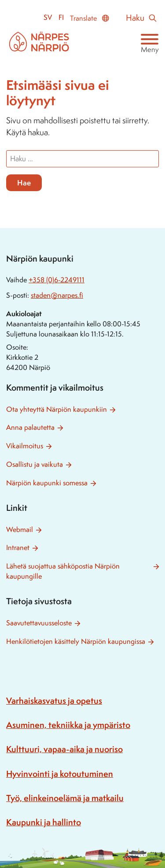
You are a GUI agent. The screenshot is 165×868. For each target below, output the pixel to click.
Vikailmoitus (25, 446)
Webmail (20, 530)
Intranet (18, 548)
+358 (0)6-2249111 (57, 280)
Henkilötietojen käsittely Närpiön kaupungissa (76, 641)
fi (61, 17)
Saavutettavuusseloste (39, 623)
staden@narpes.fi (57, 295)
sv (48, 17)
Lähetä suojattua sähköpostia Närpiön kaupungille (63, 571)
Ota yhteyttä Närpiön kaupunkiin (57, 409)
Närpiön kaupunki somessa (47, 483)
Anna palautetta (30, 427)
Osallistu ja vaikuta (35, 464)
